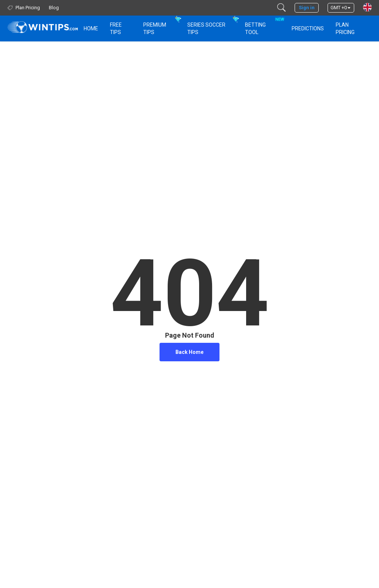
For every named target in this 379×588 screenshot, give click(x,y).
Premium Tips (155, 28)
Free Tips (116, 28)
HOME (91, 28)
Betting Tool (264, 25)
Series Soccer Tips (206, 28)
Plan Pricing (345, 28)
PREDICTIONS (308, 28)
